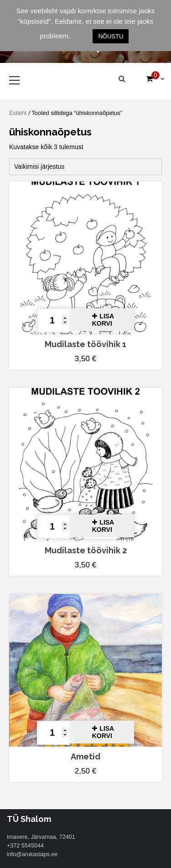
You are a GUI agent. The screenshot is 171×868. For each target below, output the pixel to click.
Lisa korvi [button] (103, 320)
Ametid (85, 756)
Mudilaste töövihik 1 (85, 344)
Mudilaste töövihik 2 (86, 550)
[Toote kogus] (54, 320)
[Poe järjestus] (85, 167)
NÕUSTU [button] (111, 36)
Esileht (18, 113)
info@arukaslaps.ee (32, 854)
